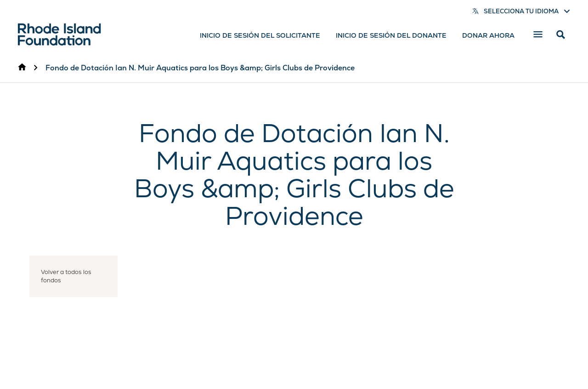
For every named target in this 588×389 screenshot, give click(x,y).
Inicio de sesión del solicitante (260, 35)
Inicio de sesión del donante (391, 35)
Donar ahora (488, 35)
